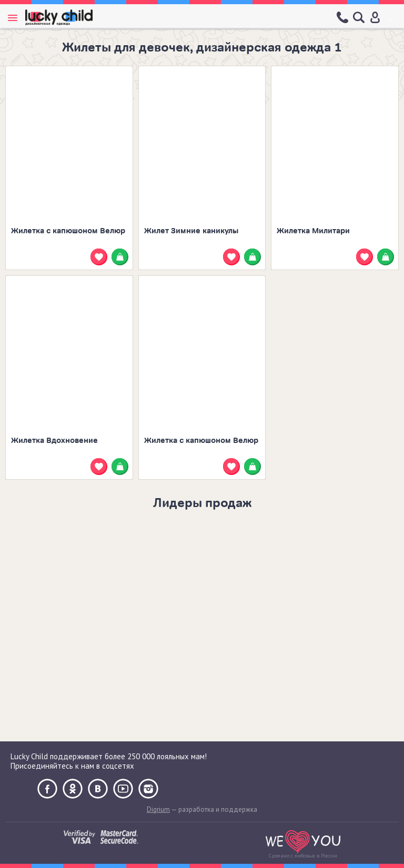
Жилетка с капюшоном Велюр (68, 231)
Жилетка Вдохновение (54, 441)
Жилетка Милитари (313, 231)
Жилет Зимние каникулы (191, 231)
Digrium (158, 809)
